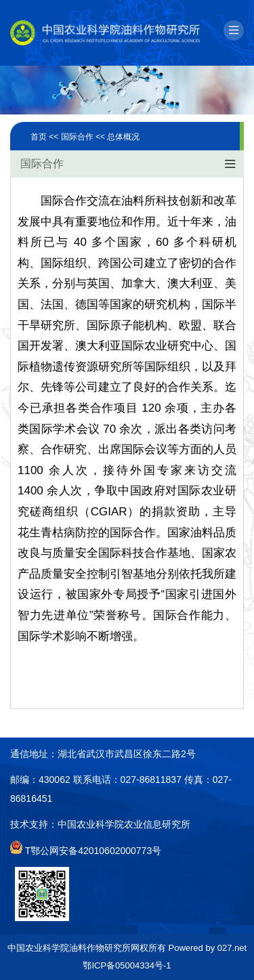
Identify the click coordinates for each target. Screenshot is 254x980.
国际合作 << (84, 137)
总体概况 (123, 137)
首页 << (46, 137)
